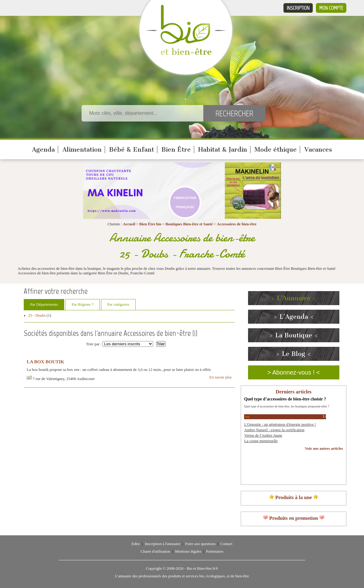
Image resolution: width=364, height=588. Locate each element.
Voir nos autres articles (324, 449)
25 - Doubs (37, 315)
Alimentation (82, 150)
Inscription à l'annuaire (162, 544)
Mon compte (331, 8)
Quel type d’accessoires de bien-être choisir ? (285, 399)
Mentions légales (188, 551)
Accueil (129, 224)
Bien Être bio (150, 224)
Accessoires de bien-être (236, 224)
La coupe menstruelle (261, 441)
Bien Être (176, 150)
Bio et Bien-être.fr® (202, 569)
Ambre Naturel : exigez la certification (274, 430)
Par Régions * (83, 305)
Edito (136, 544)
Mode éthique (276, 150)
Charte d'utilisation (155, 551)
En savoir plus (220, 377)
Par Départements (44, 305)
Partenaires (215, 551)
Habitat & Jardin (223, 150)
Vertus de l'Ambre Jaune (263, 435)
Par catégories (118, 305)
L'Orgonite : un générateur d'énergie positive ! (280, 424)
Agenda (43, 150)
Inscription (298, 8)
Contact (226, 544)
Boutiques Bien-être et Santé (189, 224)
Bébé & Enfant (131, 150)
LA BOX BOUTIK (45, 362)
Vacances (318, 150)
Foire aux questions (200, 544)
